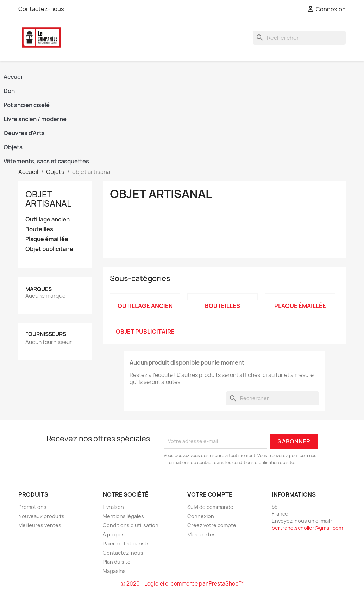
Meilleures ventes (40, 525)
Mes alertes (202, 534)
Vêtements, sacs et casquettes (46, 161)
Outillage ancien (48, 219)
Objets (13, 147)
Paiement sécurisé (125, 544)
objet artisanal (48, 199)
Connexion (201, 516)
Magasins (114, 571)
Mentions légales (123, 516)
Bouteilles (39, 229)
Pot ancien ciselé (27, 105)
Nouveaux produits (41, 516)
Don (9, 91)
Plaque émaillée (47, 239)
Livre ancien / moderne (35, 119)
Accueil (14, 77)
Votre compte (210, 494)
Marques (39, 289)
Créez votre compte (212, 525)
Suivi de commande (210, 507)
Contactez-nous (41, 9)
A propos (114, 534)
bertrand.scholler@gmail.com (307, 528)
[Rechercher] (299, 38)
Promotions (32, 507)
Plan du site (117, 562)
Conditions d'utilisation (131, 525)
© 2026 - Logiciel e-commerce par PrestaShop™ (182, 584)
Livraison (113, 507)
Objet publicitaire (49, 249)
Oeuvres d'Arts (24, 133)
